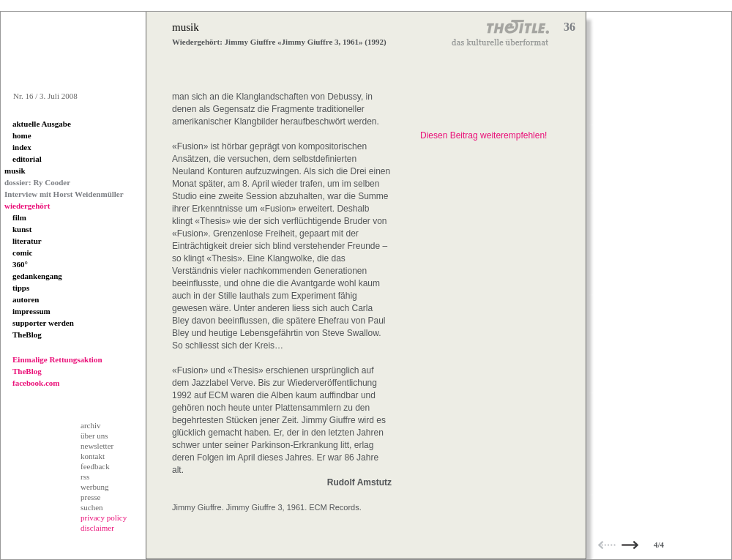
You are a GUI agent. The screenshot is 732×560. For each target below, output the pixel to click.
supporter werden (43, 323)
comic (22, 253)
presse (91, 497)
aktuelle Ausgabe (42, 124)
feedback (95, 466)
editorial (27, 159)
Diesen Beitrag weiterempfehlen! (483, 135)
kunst (22, 229)
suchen (92, 507)
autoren (26, 299)
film (19, 217)
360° (20, 264)
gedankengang (37, 276)
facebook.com (36, 383)
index (22, 147)
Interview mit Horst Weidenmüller (64, 194)
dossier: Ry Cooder (37, 182)
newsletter (97, 446)
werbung (95, 487)
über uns (94, 436)
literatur (27, 241)
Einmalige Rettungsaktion (57, 359)
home (22, 135)
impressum (31, 311)
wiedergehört (27, 206)
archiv (90, 425)
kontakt (93, 456)
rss (85, 477)
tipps (21, 288)
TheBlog (27, 335)
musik (15, 171)
